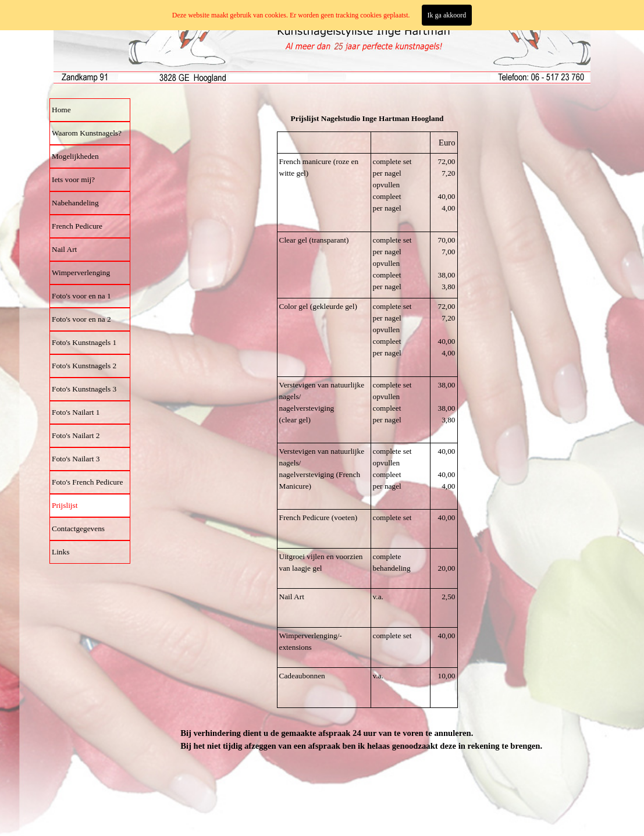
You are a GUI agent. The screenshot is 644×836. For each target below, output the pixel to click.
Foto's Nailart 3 (76, 459)
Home (61, 110)
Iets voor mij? (73, 179)
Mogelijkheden (75, 156)
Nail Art (64, 249)
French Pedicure (77, 226)
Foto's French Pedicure (87, 482)
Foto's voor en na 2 (81, 319)
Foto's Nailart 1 (76, 412)
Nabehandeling (75, 203)
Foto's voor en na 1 (81, 296)
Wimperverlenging (81, 273)
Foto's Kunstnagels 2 (84, 366)
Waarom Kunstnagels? (87, 133)
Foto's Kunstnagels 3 (84, 389)
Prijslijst (65, 505)
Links (61, 552)
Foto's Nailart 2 (76, 435)
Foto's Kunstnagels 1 (84, 342)
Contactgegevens (78, 529)
